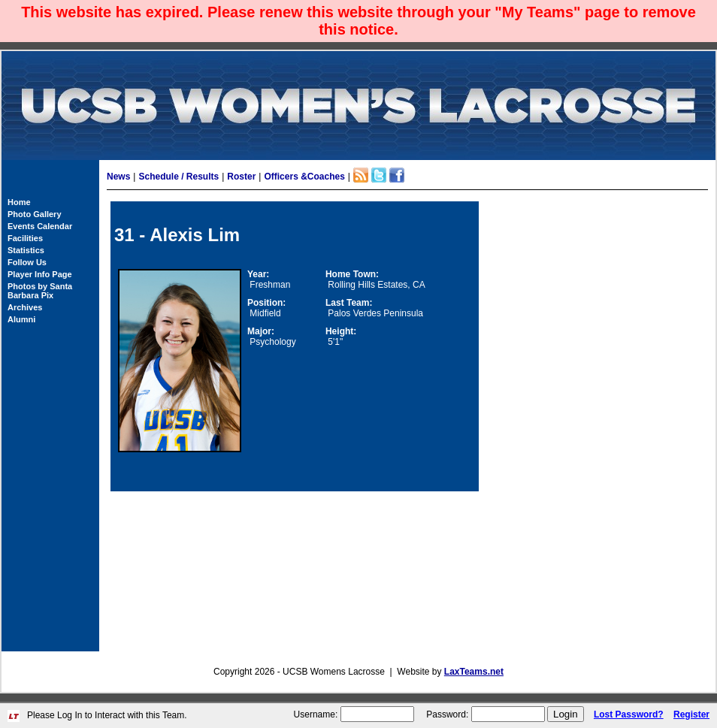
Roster (241, 177)
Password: (447, 714)
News (118, 177)
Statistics (26, 250)
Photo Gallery (35, 214)
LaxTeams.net (474, 672)
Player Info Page (40, 274)
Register (691, 714)
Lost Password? (629, 714)
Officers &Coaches (304, 177)
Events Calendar (40, 226)
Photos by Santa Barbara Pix (40, 291)
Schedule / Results (178, 177)
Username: (316, 714)
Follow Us (27, 262)
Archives (25, 307)
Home (19, 202)
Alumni (21, 319)
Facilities (25, 238)
